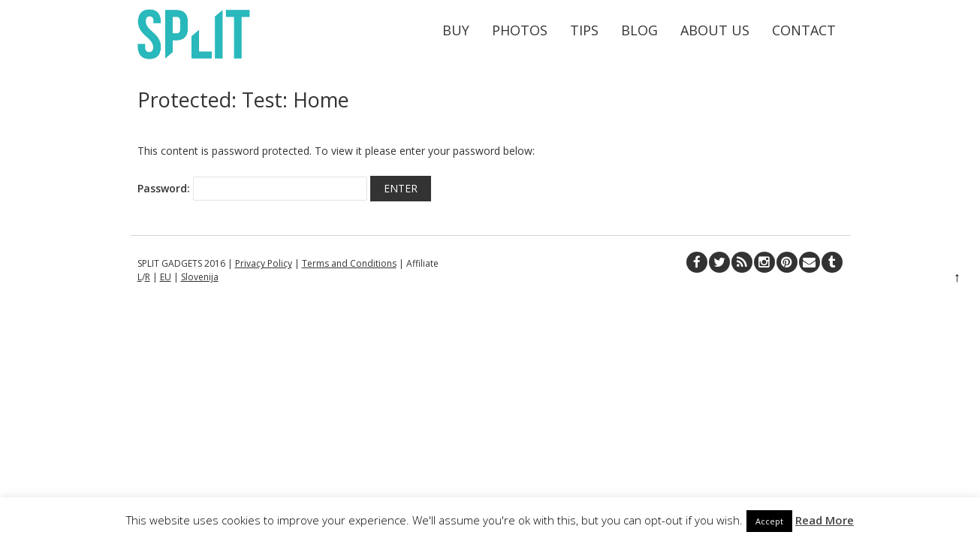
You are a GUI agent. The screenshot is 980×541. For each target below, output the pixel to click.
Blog (639, 30)
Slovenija (200, 277)
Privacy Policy (264, 263)
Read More (825, 520)
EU (166, 277)
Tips (584, 30)
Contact (804, 30)
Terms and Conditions (349, 263)
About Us (715, 30)
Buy (456, 30)
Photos (520, 30)
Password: (252, 189)
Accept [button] (769, 521)
